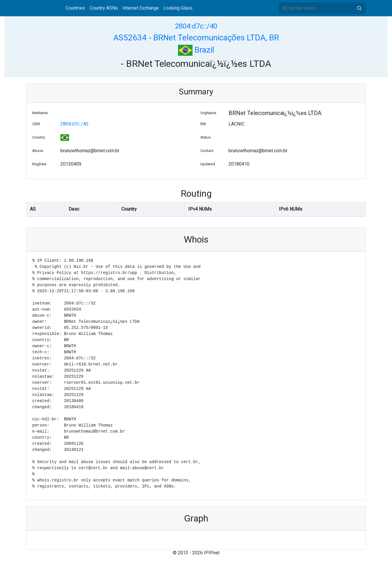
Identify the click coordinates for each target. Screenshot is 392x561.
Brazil (196, 50)
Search (359, 8)
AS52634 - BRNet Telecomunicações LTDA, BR (196, 38)
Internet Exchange (141, 8)
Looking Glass (178, 8)
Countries (75, 8)
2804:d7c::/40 (196, 26)
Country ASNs (104, 8)
